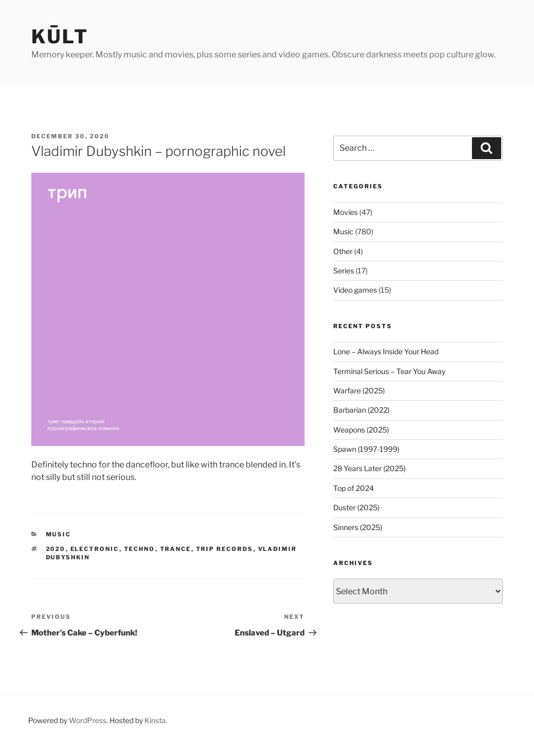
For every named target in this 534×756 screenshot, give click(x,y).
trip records (225, 549)
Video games (355, 290)
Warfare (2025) (359, 391)
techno (140, 549)
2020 (56, 549)
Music (59, 534)
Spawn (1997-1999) (366, 449)
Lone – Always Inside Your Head (386, 351)
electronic (95, 549)
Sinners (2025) (358, 527)
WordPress (88, 720)
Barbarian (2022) (361, 410)
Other (343, 251)
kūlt (60, 37)
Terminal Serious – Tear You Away (389, 371)
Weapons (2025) (361, 430)
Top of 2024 (354, 488)
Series (344, 271)
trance (176, 549)
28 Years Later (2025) (369, 468)
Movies (345, 212)
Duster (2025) (356, 507)
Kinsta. (156, 720)
